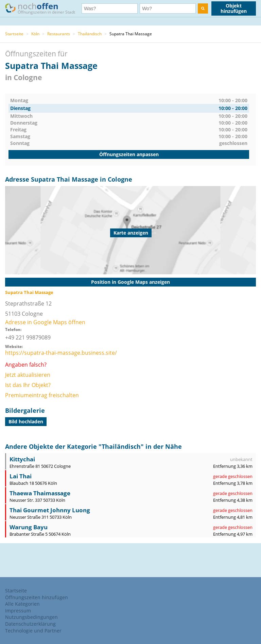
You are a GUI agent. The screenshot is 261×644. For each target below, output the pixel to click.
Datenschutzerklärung (30, 624)
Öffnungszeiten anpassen (129, 154)
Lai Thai (21, 476)
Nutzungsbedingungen (31, 617)
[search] (203, 8)
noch (43, 8)
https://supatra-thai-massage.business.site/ (61, 353)
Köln (35, 34)
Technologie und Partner (33, 631)
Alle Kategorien (22, 604)
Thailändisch (90, 34)
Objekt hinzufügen (234, 8)
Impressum (18, 611)
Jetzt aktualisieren (28, 375)
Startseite (14, 34)
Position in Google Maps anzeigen (130, 282)
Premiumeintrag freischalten (42, 395)
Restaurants (59, 34)
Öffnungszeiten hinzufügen (37, 597)
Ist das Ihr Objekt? (28, 385)
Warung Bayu (29, 527)
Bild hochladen (26, 421)
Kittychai (22, 459)
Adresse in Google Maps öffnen (45, 322)
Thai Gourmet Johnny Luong (50, 510)
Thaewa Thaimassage (40, 493)
